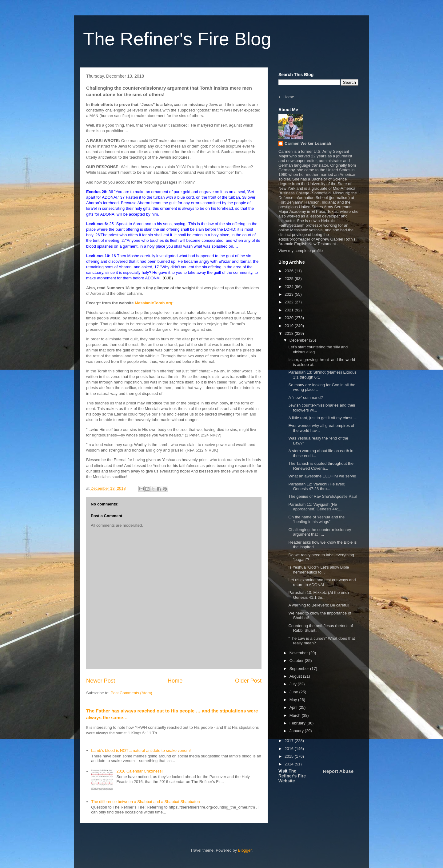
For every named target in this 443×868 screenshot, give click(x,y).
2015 (290, 756)
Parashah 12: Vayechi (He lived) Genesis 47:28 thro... (317, 487)
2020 (290, 318)
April (294, 707)
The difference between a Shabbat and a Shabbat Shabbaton (145, 802)
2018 (290, 333)
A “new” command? (305, 397)
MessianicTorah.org (154, 303)
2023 (290, 294)
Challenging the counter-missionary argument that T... (320, 532)
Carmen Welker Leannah (308, 143)
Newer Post (101, 681)
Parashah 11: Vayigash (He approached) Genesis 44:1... (316, 507)
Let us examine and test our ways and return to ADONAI (322, 582)
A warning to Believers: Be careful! (319, 605)
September (300, 669)
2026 (290, 271)
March (296, 715)
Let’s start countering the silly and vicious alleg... (318, 349)
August (296, 676)
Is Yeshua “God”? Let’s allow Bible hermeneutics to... (319, 570)
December (299, 340)
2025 (290, 279)
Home (175, 681)
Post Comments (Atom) (132, 693)
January (297, 731)
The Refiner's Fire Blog (177, 39)
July (294, 684)
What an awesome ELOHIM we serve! (322, 476)
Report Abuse (338, 771)
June (294, 692)
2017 (290, 741)
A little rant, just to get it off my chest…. (323, 418)
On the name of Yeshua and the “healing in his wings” (316, 519)
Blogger (245, 850)
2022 (290, 302)
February (298, 723)
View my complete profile (301, 251)
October (297, 661)
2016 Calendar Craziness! (139, 771)
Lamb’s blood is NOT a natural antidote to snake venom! (141, 750)
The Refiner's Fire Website (292, 776)
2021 (290, 310)
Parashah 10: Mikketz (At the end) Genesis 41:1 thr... (319, 595)
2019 (290, 326)
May (294, 700)
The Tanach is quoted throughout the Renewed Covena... (321, 466)
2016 (290, 749)
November (299, 653)
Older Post (248, 681)
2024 (290, 287)
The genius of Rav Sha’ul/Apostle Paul (322, 496)
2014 (290, 764)
